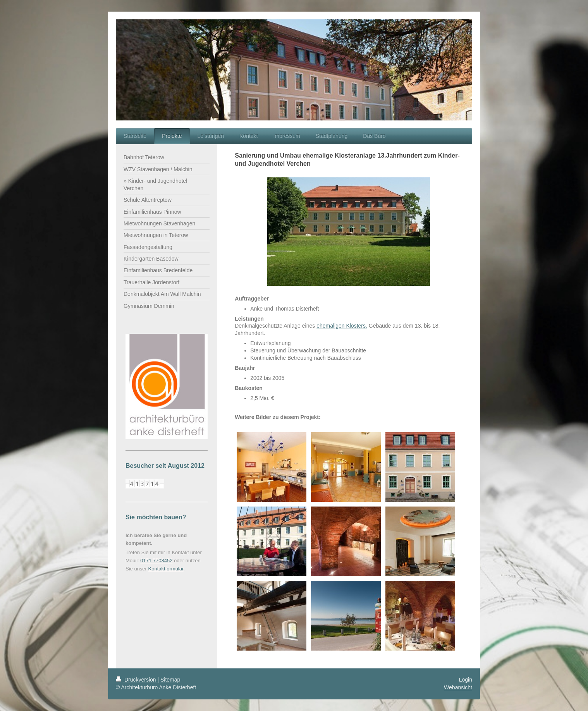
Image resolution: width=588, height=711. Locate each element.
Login (466, 680)
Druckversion (137, 680)
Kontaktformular (166, 569)
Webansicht (458, 687)
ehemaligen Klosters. (342, 326)
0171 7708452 (156, 561)
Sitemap (170, 680)
